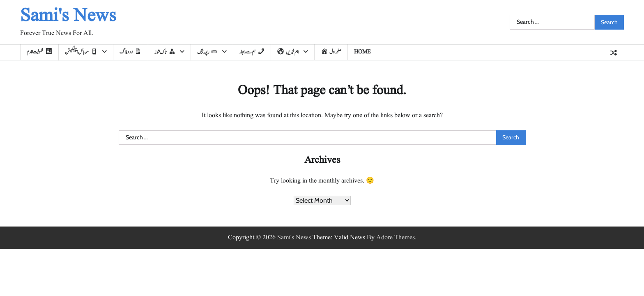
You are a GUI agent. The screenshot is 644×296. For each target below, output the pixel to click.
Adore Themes (396, 238)
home (362, 52)
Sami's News (68, 16)
